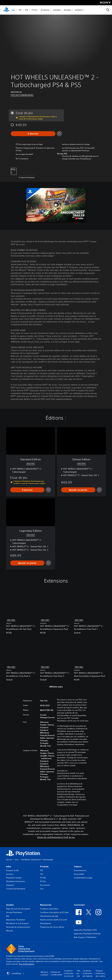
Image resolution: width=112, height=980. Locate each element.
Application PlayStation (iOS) (85, 930)
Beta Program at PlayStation (85, 937)
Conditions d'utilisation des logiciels (88, 973)
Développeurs (46, 923)
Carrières (10, 874)
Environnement (80, 870)
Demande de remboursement (18, 927)
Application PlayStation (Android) (87, 934)
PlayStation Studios (14, 878)
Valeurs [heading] (78, 867)
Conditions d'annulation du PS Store (54, 912)
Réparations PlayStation (16, 920)
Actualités (57, 10)
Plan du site (79, 973)
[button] (56, 205)
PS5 (20, 10)
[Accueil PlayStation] (6, 10)
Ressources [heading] (46, 905)
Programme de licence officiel (52, 927)
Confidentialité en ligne (83, 878)
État (8, 916)
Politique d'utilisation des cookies (100, 973)
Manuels (10, 931)
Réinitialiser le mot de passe (17, 923)
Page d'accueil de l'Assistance (18, 909)
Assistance (79, 10)
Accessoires (45, 10)
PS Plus (34, 10)
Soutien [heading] (10, 905)
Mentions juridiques (45, 973)
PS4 (27, 10)
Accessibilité (79, 874)
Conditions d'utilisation (49, 909)
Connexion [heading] (79, 905)
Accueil (9, 860)
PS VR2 (43, 878)
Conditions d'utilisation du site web (69, 973)
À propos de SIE (12, 870)
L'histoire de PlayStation (16, 889)
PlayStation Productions (16, 881)
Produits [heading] (44, 867)
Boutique (68, 10)
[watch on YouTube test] (79, 218)
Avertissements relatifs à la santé (70, 773)
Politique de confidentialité (56, 973)
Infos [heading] (9, 867)
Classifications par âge (49, 916)
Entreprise (10, 885)
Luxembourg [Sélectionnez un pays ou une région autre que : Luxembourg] (15, 973)
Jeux (13, 10)
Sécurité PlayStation (14, 912)
